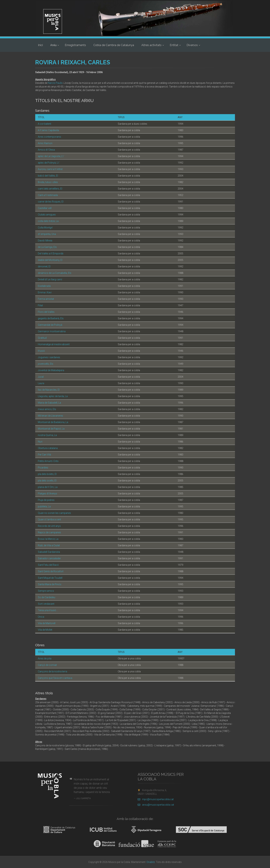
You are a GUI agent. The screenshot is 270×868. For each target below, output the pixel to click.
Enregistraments (75, 45)
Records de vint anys (49, 526)
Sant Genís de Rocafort (51, 571)
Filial (40, 305)
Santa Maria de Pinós (50, 584)
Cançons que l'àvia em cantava (55, 678)
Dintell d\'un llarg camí (50, 279)
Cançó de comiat (47, 665)
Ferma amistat (46, 299)
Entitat (174, 45)
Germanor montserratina (52, 331)
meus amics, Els (47, 409)
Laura (41, 383)
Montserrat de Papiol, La (51, 429)
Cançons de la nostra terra (52, 671)
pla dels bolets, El (47, 474)
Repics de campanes (49, 532)
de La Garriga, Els (47, 247)
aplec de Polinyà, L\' (49, 163)
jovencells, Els (46, 364)
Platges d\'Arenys (47, 494)
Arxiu (53, 45)
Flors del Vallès (46, 312)
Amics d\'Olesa (46, 150)
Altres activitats (151, 45)
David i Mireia (45, 241)
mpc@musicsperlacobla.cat (156, 799)
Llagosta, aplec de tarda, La (53, 396)
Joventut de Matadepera (51, 370)
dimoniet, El (44, 266)
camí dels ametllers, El (50, 189)
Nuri (40, 442)
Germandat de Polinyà (50, 325)
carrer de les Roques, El (51, 202)
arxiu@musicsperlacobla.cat (156, 805)
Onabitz (151, 862)
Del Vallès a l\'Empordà (51, 254)
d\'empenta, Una (47, 234)
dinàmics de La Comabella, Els (55, 273)
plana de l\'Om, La (48, 487)
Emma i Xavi (45, 292)
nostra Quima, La (47, 435)
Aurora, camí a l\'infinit (50, 169)
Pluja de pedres (46, 500)
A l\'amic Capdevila (48, 130)
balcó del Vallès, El (48, 176)
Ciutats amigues (47, 215)
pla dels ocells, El (47, 481)
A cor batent (45, 124)
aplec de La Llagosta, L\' (51, 156)
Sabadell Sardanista (49, 552)
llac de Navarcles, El (49, 390)
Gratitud (42, 338)
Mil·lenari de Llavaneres (50, 416)
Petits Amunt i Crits (48, 461)
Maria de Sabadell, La (49, 403)
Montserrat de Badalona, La (53, 422)
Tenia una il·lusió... (48, 610)
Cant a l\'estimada (48, 195)
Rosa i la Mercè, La (48, 539)
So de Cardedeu (47, 597)
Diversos (192, 45)
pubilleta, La (44, 506)
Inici (40, 45)
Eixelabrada (44, 286)
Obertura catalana (48, 448)
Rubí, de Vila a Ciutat (49, 545)
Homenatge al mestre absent (54, 344)
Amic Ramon (45, 143)
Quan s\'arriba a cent (49, 519)
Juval (41, 377)
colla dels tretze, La (48, 221)
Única (41, 617)
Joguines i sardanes (49, 357)
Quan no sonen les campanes (54, 513)
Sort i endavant (46, 604)
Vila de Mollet (45, 630)
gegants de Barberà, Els (51, 318)
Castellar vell (45, 208)
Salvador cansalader (49, 558)
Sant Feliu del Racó (48, 565)
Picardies (43, 468)
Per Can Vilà (44, 455)
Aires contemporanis (49, 137)
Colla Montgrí (45, 228)
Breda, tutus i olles (48, 182)
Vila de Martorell (47, 623)
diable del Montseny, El (50, 260)
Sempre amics (46, 591)
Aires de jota (45, 658)
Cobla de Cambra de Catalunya (114, 45)
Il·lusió (41, 351)
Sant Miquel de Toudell (50, 578)
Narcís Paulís (55, 83)
